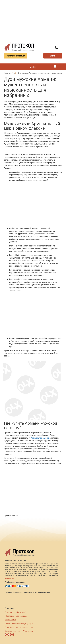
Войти (53, 56)
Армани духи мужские (41, 438)
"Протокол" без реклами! (16, 616)
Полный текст (10, 578)
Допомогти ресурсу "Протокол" (19, 631)
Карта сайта (10, 620)
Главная (8, 73)
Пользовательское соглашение (19, 627)
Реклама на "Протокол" (15, 612)
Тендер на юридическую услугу (19, 623)
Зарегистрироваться (16, 56)
